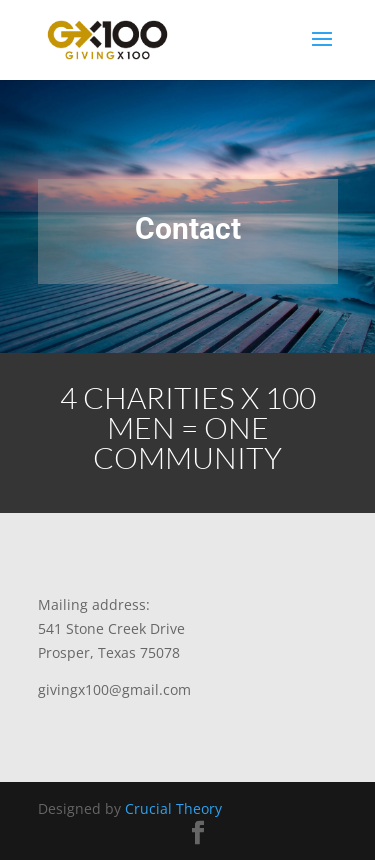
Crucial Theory (173, 808)
